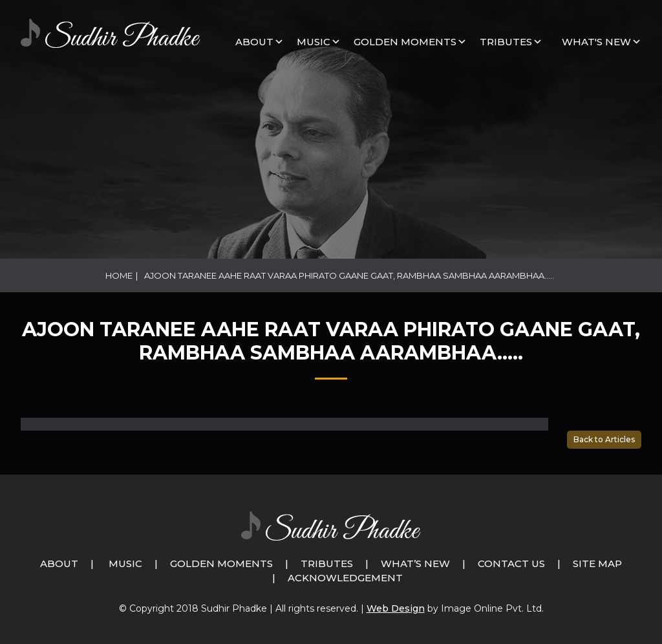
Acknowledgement (345, 578)
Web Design (396, 608)
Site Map (597, 563)
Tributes (506, 42)
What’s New (415, 563)
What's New (596, 42)
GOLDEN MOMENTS (405, 42)
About (254, 42)
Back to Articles (604, 439)
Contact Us (511, 563)
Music (125, 563)
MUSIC (314, 42)
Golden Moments (221, 563)
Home (119, 275)
